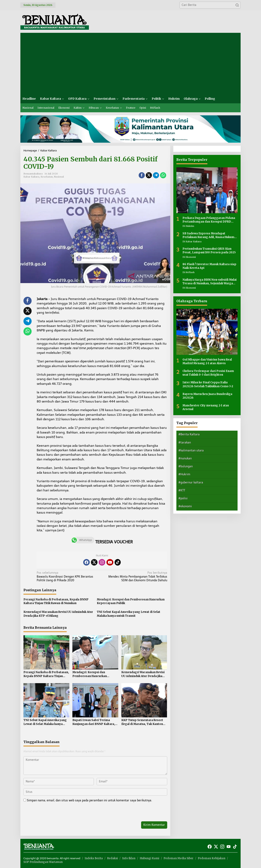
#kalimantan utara (191, 451)
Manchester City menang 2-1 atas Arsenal (206, 407)
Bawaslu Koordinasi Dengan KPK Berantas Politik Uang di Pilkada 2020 (68, 576)
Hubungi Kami (149, 858)
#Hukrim (184, 474)
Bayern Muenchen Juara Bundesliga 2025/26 (207, 396)
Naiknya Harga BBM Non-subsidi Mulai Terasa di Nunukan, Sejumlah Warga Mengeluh (210, 282)
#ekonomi (185, 506)
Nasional (59, 177)
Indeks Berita (94, 858)
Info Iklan (129, 858)
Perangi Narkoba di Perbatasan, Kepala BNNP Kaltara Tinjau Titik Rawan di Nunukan (56, 601)
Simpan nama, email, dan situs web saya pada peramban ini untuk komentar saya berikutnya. (89, 800)
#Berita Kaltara (189, 434)
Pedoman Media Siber (179, 858)
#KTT (182, 490)
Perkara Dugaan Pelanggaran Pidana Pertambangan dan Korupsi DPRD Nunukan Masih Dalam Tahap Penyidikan (209, 220)
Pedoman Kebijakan (212, 858)
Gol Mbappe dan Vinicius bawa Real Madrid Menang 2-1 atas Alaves (207, 361)
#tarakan (185, 443)
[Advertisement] (130, 63)
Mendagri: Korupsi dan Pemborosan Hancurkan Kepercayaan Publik (131, 601)
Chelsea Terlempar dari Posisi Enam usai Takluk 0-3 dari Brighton (208, 373)
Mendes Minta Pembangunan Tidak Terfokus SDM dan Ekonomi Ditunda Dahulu (136, 576)
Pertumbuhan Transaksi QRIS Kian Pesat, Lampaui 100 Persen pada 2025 (209, 251)
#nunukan (185, 458)
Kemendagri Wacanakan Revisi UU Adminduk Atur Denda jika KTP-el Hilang (58, 614)
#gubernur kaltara (191, 483)
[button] (237, 5)
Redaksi (112, 858)
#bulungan (186, 466)
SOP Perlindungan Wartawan (43, 862)
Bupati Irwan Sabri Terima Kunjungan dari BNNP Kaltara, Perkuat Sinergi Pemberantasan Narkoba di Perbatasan (95, 722)
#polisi (183, 498)
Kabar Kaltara (31, 177)
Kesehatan (47, 177)
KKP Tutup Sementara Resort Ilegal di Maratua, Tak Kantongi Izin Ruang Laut (144, 722)
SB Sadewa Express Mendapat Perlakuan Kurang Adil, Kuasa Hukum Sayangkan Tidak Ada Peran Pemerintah (208, 235)
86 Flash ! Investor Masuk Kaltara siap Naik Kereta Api (209, 266)
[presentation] (51, 813)
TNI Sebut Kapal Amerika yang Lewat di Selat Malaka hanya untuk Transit (129, 614)
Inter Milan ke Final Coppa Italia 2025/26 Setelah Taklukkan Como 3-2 (208, 384)
